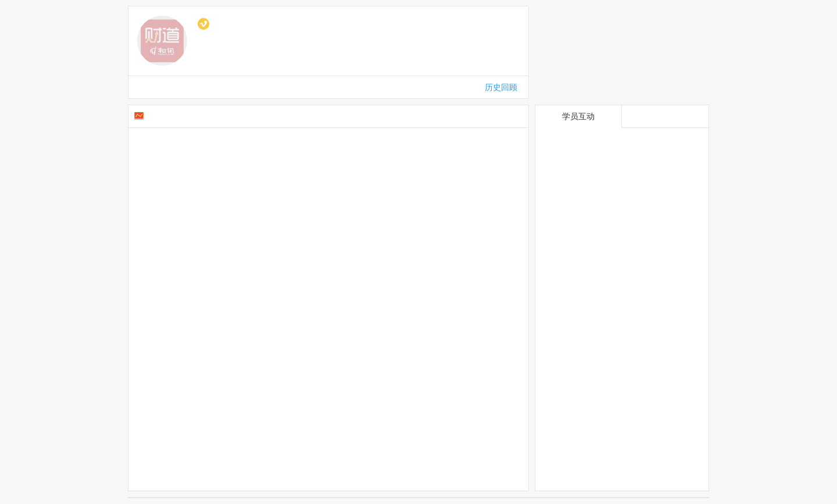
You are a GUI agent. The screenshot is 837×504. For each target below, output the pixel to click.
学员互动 (578, 116)
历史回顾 (501, 87)
